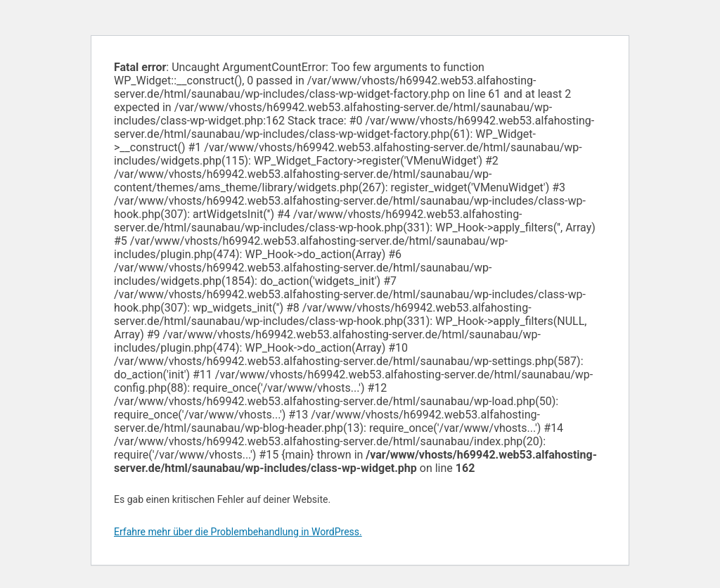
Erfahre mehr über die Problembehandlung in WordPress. (238, 532)
